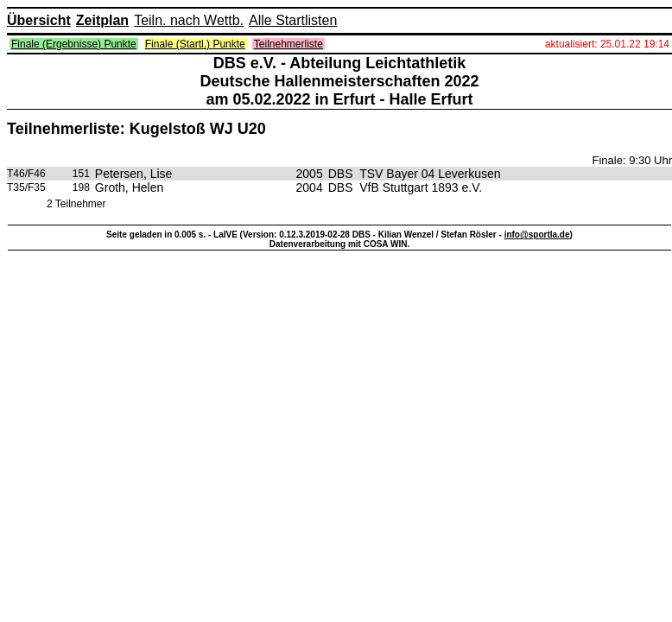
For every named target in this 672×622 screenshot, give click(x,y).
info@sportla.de (537, 235)
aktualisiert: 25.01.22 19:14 (607, 44)
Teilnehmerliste (288, 44)
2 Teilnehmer (76, 204)
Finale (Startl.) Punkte (195, 44)
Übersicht (39, 20)
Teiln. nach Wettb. (189, 20)
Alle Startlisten (293, 20)
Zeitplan (102, 20)
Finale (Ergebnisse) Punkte (74, 44)
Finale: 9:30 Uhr (633, 160)
